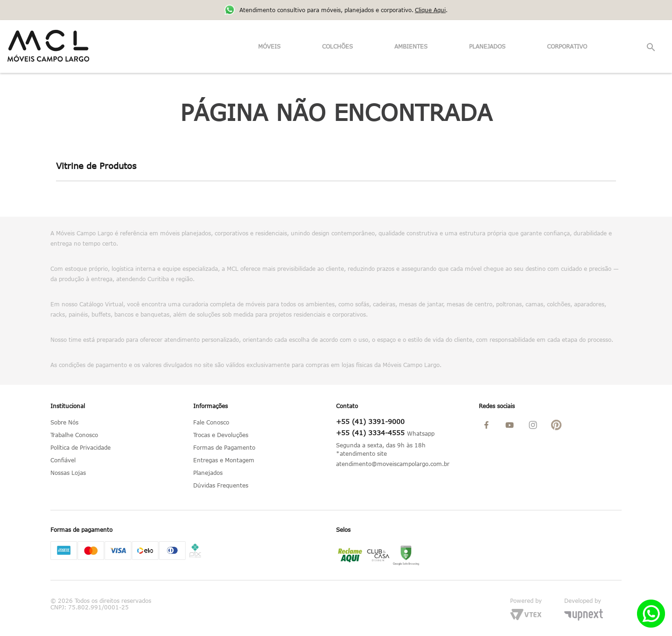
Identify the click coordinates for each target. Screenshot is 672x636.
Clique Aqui (430, 10)
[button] (651, 48)
